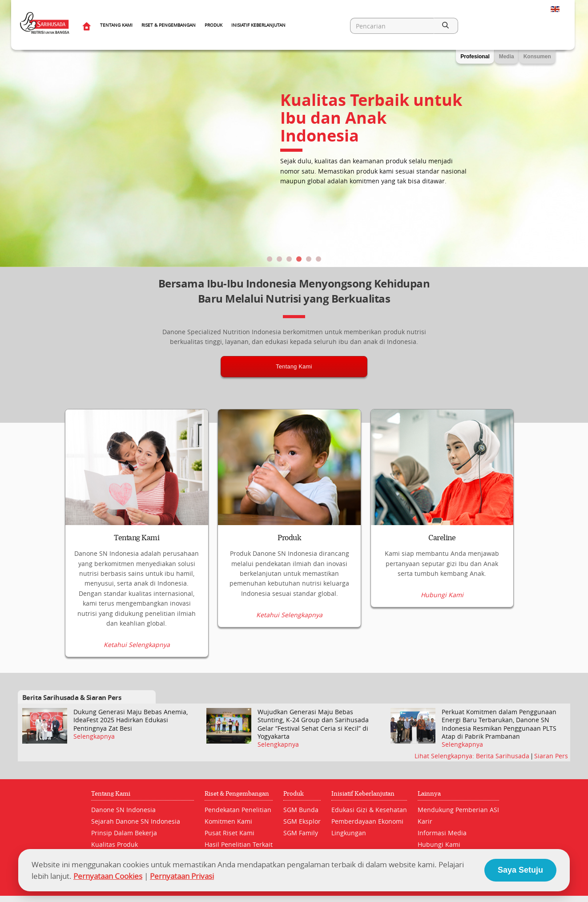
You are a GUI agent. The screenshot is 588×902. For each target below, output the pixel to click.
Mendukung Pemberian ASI (458, 809)
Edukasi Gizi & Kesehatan (369, 809)
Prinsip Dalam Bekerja (124, 832)
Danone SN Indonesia (123, 809)
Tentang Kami (116, 25)
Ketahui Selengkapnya (137, 645)
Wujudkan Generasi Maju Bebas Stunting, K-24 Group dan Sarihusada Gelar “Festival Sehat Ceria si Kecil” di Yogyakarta (313, 724)
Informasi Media (442, 832)
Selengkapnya (94, 736)
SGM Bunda (301, 809)
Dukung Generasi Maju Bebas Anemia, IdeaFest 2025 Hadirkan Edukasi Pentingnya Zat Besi (131, 720)
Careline (442, 538)
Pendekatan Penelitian (238, 809)
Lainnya (429, 793)
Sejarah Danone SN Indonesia (136, 821)
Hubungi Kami (442, 645)
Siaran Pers (551, 756)
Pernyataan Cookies (108, 876)
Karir (425, 821)
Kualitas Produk (115, 844)
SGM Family (301, 832)
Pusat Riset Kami (230, 832)
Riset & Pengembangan (169, 25)
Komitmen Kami (228, 821)
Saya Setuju (520, 870)
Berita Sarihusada (503, 756)
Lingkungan (349, 832)
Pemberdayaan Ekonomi (367, 821)
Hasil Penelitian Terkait (239, 844)
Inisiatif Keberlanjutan (258, 25)
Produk (213, 25)
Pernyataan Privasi (182, 876)
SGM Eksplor (302, 821)
